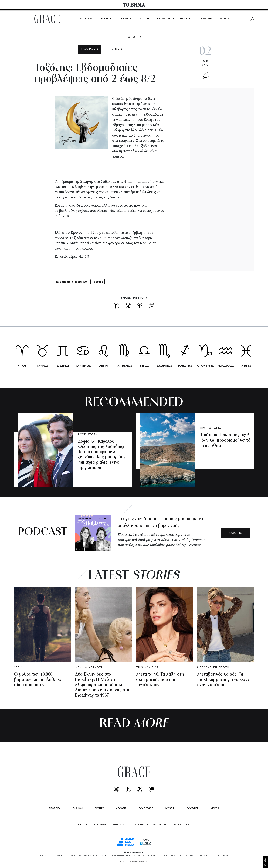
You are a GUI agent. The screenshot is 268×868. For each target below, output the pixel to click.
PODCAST (43, 532)
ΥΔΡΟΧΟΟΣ (226, 366)
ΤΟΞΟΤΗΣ (134, 37)
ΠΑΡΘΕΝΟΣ (124, 366)
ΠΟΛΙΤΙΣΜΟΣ (166, 19)
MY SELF (185, 19)
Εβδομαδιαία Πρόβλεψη (72, 282)
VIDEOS (224, 19)
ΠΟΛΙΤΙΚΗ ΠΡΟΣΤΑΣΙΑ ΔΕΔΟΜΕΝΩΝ (149, 825)
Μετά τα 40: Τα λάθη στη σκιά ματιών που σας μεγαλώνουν (160, 680)
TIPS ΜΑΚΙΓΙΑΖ (148, 667)
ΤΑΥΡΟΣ (42, 366)
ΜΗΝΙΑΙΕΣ (117, 49)
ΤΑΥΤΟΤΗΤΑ (83, 825)
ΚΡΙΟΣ (22, 366)
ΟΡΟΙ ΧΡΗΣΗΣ (101, 825)
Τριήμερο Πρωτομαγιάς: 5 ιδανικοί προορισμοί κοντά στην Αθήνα (225, 440)
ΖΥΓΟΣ (144, 366)
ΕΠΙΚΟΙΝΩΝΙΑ (120, 825)
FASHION (106, 19)
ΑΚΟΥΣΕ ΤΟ (236, 533)
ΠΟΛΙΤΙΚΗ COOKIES (181, 825)
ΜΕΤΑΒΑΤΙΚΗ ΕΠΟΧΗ (213, 667)
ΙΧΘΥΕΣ (246, 366)
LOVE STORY (88, 435)
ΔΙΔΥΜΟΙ (63, 366)
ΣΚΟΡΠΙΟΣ (164, 366)
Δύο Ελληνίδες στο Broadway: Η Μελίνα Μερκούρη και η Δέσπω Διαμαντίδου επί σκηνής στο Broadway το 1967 (102, 685)
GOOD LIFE (205, 19)
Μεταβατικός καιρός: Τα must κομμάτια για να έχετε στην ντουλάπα (224, 680)
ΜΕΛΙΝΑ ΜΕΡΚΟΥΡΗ (90, 667)
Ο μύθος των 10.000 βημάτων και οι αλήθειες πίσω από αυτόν (38, 680)
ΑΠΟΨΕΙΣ (146, 19)
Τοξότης (98, 282)
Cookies (265, 862)
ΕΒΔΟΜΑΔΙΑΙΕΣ (90, 49)
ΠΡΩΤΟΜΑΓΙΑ (211, 428)
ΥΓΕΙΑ (19, 667)
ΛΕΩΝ (104, 366)
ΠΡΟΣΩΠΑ (86, 19)
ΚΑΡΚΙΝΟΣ (83, 366)
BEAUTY (126, 19)
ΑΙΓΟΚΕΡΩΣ (205, 366)
